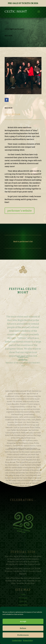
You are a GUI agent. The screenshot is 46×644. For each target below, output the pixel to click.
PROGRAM (23, 601)
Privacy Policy (28, 641)
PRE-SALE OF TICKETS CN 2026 (23, 3)
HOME (23, 598)
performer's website (20, 211)
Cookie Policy (17, 641)
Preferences (23, 635)
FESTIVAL (23, 605)
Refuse (23, 628)
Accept (23, 621)
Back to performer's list (23, 242)
